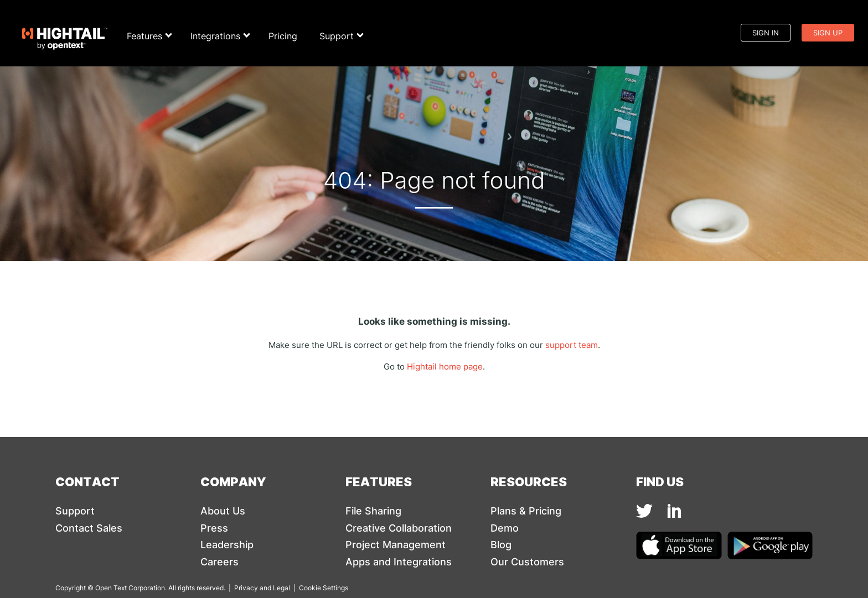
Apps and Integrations (399, 562)
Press (214, 528)
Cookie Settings (324, 588)
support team (572, 345)
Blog (501, 545)
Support (340, 36)
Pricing (283, 36)
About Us (223, 511)
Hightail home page (445, 366)
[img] (644, 511)
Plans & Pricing (526, 511)
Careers (219, 562)
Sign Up (828, 33)
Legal (281, 588)
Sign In (766, 33)
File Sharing (373, 511)
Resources (529, 481)
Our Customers (527, 562)
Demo (505, 528)
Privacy (246, 588)
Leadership (227, 545)
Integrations (218, 36)
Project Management (396, 545)
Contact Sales (89, 528)
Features (148, 36)
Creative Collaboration (399, 528)
